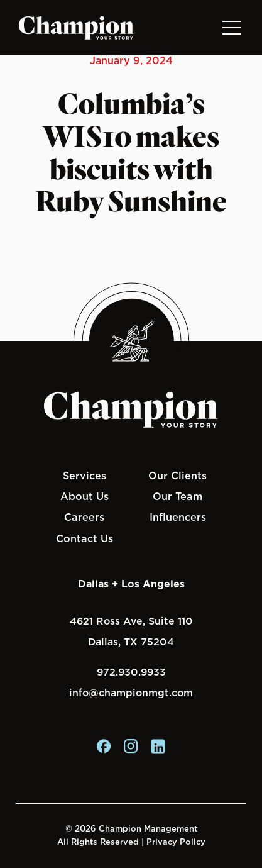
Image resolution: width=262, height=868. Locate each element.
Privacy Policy (176, 842)
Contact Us (85, 538)
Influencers (178, 517)
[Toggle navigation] (231, 27)
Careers (84, 517)
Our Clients (177, 476)
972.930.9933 (131, 672)
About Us (85, 496)
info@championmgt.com (131, 693)
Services (85, 476)
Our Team (177, 496)
